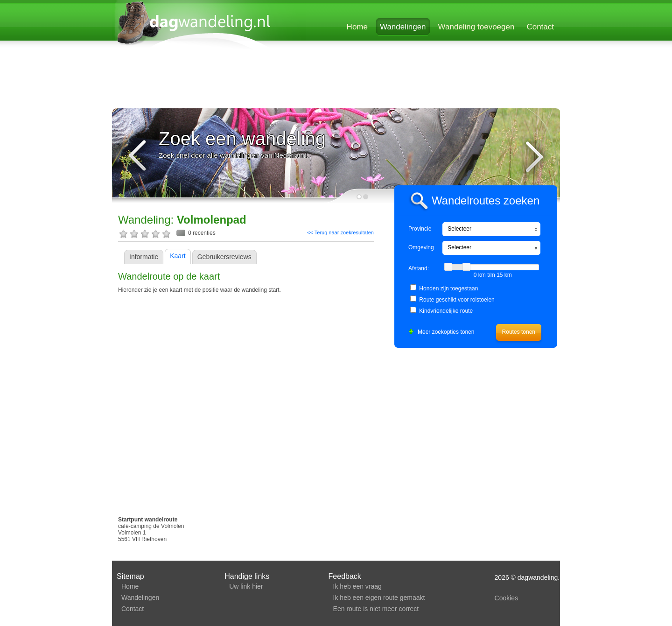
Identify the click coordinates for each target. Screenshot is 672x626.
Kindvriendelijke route (446, 311)
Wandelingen (403, 27)
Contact (540, 27)
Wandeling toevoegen (476, 27)
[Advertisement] (336, 80)
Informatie (144, 257)
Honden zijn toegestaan (448, 288)
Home (357, 27)
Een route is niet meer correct (376, 609)
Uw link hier (246, 586)
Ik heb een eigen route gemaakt (379, 598)
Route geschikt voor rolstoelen (457, 300)
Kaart (178, 256)
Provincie (420, 229)
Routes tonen (519, 332)
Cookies (507, 598)
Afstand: (419, 268)
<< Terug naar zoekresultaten (340, 232)
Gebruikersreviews (224, 257)
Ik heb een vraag (357, 586)
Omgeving (421, 247)
